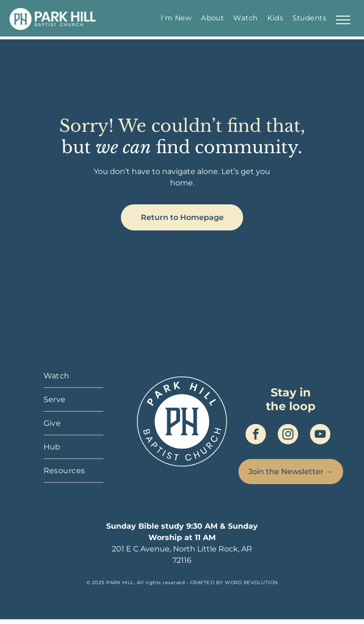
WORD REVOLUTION (251, 583)
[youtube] (320, 435)
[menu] (343, 20)
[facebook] (256, 435)
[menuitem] (176, 18)
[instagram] (288, 435)
